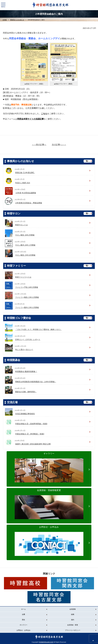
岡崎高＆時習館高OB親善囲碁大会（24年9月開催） (36, 382)
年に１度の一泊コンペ (24, 350)
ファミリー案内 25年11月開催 (27, 308)
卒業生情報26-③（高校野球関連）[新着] (31, 424)
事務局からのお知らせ (17, 20)
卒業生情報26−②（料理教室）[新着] (30, 434)
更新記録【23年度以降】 (25, 173)
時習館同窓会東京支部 (46, 642)
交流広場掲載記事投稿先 (25, 414)
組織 (73, 614)
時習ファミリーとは (23, 277)
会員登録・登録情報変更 (49, 502)
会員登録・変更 (73, 625)
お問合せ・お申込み (49, 539)
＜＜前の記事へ (39, 145)
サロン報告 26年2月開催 (25, 235)
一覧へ (87, 161)
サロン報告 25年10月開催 (25, 255)
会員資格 (73, 609)
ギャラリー (49, 465)
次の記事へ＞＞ (59, 145)
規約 (73, 620)
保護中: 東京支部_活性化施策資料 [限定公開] (33, 444)
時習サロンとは (21, 225)
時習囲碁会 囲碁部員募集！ (26, 372)
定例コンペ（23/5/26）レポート (28, 340)
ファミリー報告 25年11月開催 (27, 297)
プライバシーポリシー (73, 630)
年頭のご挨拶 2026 (23, 183)
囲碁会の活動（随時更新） (26, 392)
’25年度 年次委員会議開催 (26, 193)
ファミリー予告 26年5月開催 (27, 287)
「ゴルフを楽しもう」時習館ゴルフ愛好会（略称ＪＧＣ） (38, 329)
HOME (5, 20)
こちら (44, 114)
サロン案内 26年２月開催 (25, 245)
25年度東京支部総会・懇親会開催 (29, 203)
